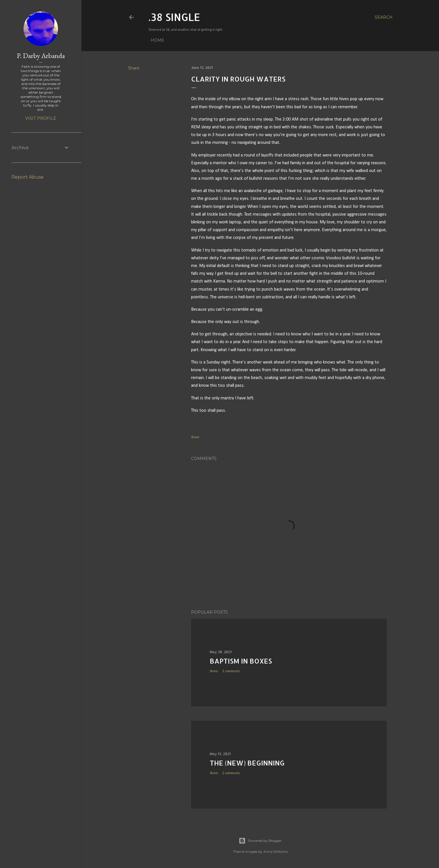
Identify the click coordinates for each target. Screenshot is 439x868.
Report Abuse (28, 177)
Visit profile (41, 118)
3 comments (231, 671)
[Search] (384, 17)
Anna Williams (276, 851)
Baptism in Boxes (241, 661)
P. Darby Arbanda (41, 56)
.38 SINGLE (174, 17)
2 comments (231, 773)
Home (158, 40)
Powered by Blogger (260, 841)
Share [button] (134, 68)
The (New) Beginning (247, 763)
